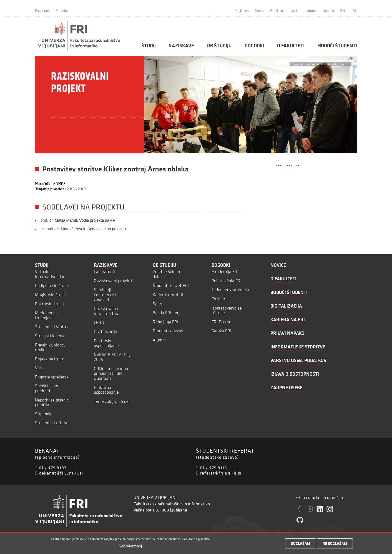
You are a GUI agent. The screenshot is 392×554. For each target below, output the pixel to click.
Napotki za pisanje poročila (52, 402)
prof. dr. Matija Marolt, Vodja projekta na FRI (79, 220)
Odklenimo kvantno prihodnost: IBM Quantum (112, 373)
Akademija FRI (225, 272)
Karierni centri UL (169, 295)
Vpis (39, 368)
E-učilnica (277, 11)
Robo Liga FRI (165, 322)
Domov (297, 64)
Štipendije (44, 414)
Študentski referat (52, 423)
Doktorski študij (49, 304)
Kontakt (329, 11)
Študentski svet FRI (171, 285)
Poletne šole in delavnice (166, 274)
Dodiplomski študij (52, 285)
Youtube (62, 11)
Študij (149, 46)
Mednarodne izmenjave (46, 315)
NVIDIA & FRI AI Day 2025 (112, 357)
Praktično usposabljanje (106, 390)
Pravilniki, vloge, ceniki (50, 347)
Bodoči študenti (338, 46)
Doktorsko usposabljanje (106, 343)
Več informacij (131, 547)
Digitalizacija (105, 332)
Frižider (218, 299)
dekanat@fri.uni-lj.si (61, 473)
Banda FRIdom (166, 313)
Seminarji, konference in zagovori (106, 295)
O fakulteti (291, 46)
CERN (99, 322)
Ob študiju (219, 46)
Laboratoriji (104, 272)
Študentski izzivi (168, 331)
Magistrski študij (50, 295)
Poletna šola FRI (227, 281)
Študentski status (51, 327)
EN (342, 11)
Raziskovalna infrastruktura (107, 311)
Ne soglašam (335, 545)
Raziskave (181, 46)
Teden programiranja (230, 290)
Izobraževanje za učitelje (227, 310)
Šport (158, 304)
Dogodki (254, 46)
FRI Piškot (221, 322)
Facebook (42, 11)
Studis (259, 11)
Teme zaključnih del (112, 401)
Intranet (311, 11)
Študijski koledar (50, 336)
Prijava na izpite (50, 359)
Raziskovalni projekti (113, 281)
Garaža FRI (221, 331)
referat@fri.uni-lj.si (221, 473)
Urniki (295, 11)
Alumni (159, 340)
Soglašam (301, 545)
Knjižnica (242, 11)
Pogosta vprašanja (52, 377)
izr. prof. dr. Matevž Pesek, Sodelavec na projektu (83, 229)
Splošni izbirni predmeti (48, 388)
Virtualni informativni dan (50, 274)
